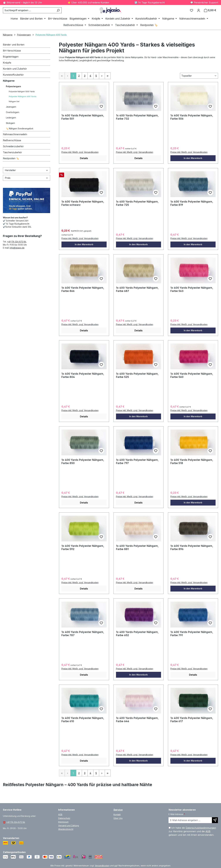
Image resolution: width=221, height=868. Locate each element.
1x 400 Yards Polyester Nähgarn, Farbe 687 (137, 289)
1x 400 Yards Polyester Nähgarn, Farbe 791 (192, 634)
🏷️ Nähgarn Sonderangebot (20, 128)
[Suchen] (58, 10)
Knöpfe (7, 63)
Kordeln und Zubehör (15, 69)
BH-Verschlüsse (12, 51)
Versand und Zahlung (69, 826)
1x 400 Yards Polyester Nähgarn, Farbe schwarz (83, 203)
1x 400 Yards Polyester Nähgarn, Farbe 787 (83, 634)
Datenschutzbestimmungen (201, 828)
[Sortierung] (199, 76)
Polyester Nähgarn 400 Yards (23, 96)
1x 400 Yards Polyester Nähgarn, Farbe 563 (192, 289)
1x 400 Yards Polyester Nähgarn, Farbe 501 (83, 117)
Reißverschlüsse (12, 140)
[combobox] (29, 10)
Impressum (63, 822)
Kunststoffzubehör (13, 75)
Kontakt (117, 815)
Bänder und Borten (14, 45)
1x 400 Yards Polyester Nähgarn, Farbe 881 (137, 547)
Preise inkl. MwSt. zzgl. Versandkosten (80, 152)
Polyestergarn (13, 86)
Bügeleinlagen (11, 57)
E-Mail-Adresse (177, 814)
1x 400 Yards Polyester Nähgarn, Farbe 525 (137, 375)
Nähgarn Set (14, 101)
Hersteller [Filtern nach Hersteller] (27, 170)
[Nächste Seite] (102, 76)
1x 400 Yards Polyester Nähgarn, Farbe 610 (83, 720)
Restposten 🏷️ (11, 158)
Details (84, 158)
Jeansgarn (11, 107)
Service (118, 810)
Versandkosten (102, 866)
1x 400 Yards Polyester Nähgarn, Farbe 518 (192, 461)
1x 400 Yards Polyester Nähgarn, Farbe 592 (83, 547)
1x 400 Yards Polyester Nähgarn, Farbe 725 (137, 203)
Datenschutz (64, 818)
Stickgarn (10, 123)
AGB (60, 815)
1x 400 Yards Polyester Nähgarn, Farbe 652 (137, 634)
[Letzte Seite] (108, 76)
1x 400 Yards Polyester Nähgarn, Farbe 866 (83, 289)
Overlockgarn (13, 112)
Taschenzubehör (12, 152)
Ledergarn (11, 118)
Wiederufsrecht (66, 829)
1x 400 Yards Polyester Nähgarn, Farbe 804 (83, 375)
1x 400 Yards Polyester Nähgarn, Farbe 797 (137, 461)
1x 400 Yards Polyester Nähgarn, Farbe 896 (192, 547)
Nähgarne (9, 81)
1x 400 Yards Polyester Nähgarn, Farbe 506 (192, 117)
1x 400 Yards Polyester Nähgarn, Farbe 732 (137, 117)
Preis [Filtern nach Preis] (27, 178)
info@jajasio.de (17, 248)
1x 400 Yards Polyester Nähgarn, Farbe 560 (192, 375)
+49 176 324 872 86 (17, 242)
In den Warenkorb (193, 158)
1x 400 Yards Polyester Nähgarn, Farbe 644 (137, 720)
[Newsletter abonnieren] (215, 820)
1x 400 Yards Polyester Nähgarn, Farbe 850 (83, 461)
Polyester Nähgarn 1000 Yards (22, 91)
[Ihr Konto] (199, 10)
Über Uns (118, 818)
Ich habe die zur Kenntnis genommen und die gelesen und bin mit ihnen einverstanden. (192, 831)
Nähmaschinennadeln (15, 134)
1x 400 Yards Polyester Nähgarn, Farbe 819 (192, 203)
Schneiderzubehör (13, 146)
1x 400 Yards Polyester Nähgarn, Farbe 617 (192, 720)
